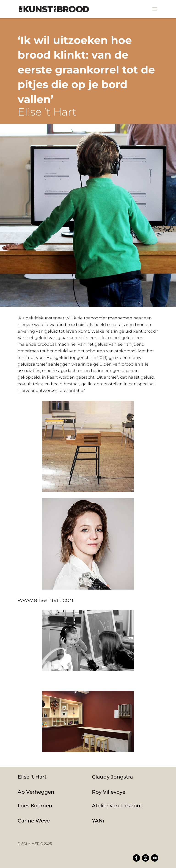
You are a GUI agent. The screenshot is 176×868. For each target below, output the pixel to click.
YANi (98, 821)
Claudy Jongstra (112, 777)
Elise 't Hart (32, 777)
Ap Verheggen (36, 792)
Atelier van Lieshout (117, 806)
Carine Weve (34, 821)
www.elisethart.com (47, 600)
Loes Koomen (35, 806)
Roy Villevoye (109, 792)
